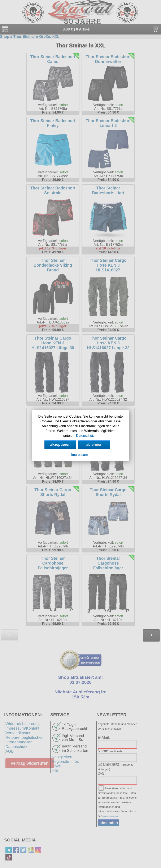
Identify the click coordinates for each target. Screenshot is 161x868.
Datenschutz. (86, 436)
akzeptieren (60, 445)
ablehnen (94, 445)
